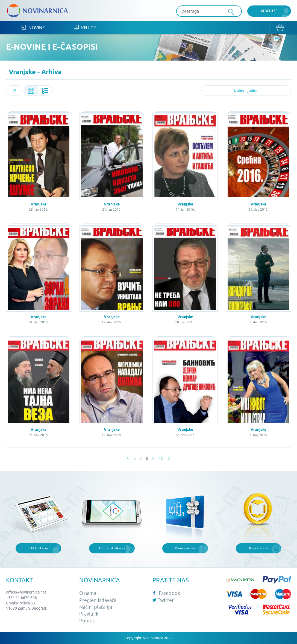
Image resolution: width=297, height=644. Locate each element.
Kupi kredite (258, 548)
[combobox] (14, 91)
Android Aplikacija (112, 548)
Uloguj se (269, 11)
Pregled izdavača (98, 600)
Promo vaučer (185, 548)
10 (161, 458)
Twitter (163, 600)
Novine (33, 27)
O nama (88, 593)
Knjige (85, 27)
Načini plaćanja (96, 607)
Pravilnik (89, 614)
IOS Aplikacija (39, 548)
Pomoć (87, 621)
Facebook (166, 593)
